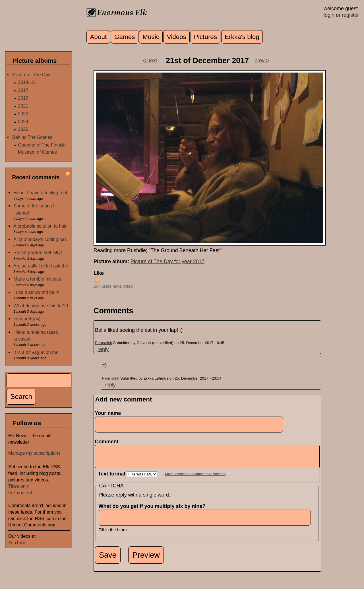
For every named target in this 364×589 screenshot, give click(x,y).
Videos (177, 37)
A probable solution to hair (40, 226)
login (329, 15)
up (97, 280)
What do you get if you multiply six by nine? (154, 510)
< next (150, 61)
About (98, 37)
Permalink (104, 343)
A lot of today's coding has (40, 239)
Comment (108, 442)
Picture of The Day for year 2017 (167, 261)
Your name (108, 413)
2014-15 (26, 82)
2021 (23, 106)
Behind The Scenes (32, 137)
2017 (23, 90)
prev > (262, 61)
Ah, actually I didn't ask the (41, 266)
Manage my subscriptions (34, 453)
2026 (23, 129)
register (350, 15)
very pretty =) (27, 319)
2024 (23, 121)
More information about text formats (195, 478)
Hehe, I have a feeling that (40, 193)
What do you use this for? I (41, 306)
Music (151, 37)
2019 (23, 98)
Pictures (205, 37)
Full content (20, 493)
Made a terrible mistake (37, 279)
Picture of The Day (31, 75)
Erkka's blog (242, 37)
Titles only (18, 486)
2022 (23, 114)
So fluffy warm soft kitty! (38, 252)
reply (103, 349)
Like (99, 273)
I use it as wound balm (36, 292)
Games (125, 37)
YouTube (17, 543)
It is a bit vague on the (36, 352)
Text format (113, 478)
